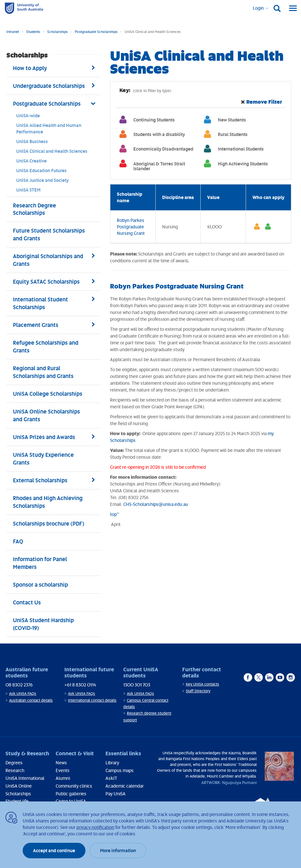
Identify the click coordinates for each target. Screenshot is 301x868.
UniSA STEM (28, 190)
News (61, 763)
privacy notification (95, 827)
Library (112, 763)
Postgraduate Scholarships (96, 31)
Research (15, 770)
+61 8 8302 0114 (80, 685)
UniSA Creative (31, 161)
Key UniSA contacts (202, 684)
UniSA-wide (28, 115)
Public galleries (71, 794)
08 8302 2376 (19, 685)
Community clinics (74, 786)
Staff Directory (198, 691)
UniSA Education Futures (41, 170)
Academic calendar (125, 786)
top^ (115, 514)
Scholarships (57, 31)
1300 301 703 (137, 685)
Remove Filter (264, 102)
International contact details (92, 700)
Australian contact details (31, 700)
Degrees (14, 763)
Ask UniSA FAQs (23, 693)
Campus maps (120, 770)
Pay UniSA (116, 794)
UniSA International (25, 778)
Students (33, 31)
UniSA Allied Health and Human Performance (49, 128)
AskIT (111, 778)
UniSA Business (32, 141)
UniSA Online (19, 786)
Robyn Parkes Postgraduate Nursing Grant (131, 227)
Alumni (63, 778)
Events (63, 770)
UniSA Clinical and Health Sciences (52, 151)
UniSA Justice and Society (42, 180)
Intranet (13, 31)
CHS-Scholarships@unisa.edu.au (156, 504)
